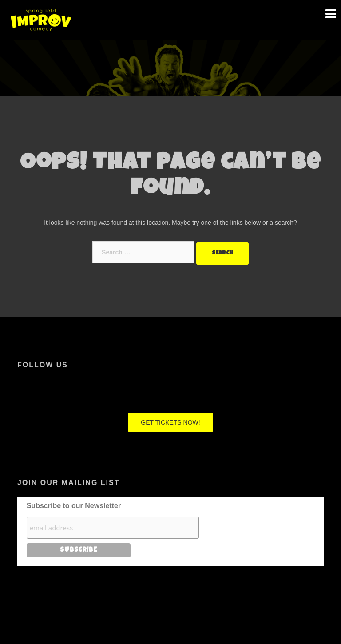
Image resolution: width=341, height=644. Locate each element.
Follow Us (43, 365)
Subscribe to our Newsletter (74, 506)
